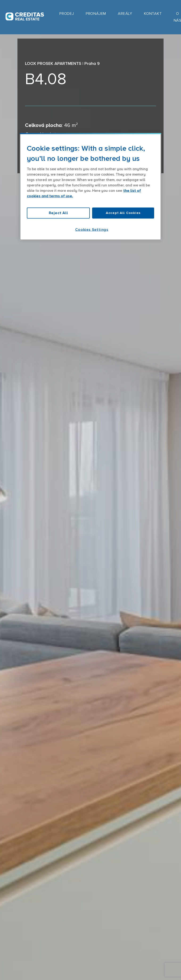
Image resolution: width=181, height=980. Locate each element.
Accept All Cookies (123, 213)
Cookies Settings (92, 229)
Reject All (58, 213)
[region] (90, 187)
